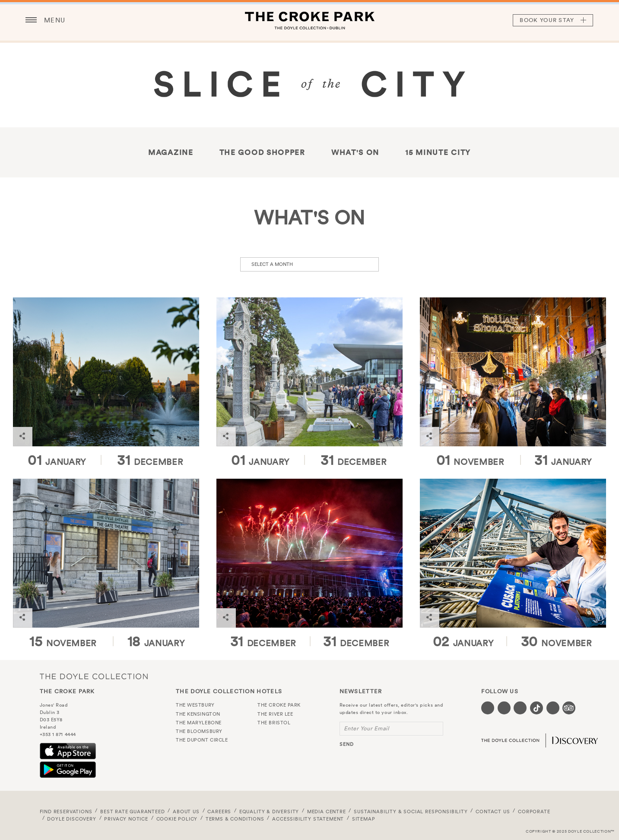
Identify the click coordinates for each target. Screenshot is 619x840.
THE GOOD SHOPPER (262, 152)
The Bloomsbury (199, 731)
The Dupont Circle (202, 740)
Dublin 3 (50, 712)
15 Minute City (438, 152)
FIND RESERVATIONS (66, 812)
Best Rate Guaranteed (133, 812)
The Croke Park (310, 20)
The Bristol (274, 723)
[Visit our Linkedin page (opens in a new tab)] (553, 708)
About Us (186, 812)
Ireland (48, 727)
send (347, 744)
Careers (219, 812)
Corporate (534, 812)
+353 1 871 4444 (58, 734)
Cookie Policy (177, 819)
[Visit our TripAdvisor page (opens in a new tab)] (569, 708)
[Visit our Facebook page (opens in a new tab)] (488, 708)
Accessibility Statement (308, 819)
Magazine (171, 152)
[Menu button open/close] (31, 20)
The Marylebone (199, 723)
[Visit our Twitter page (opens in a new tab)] (504, 708)
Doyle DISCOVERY (71, 819)
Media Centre (327, 812)
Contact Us (493, 812)
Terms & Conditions (235, 819)
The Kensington (198, 714)
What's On (355, 152)
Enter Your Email (367, 728)
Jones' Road (54, 705)
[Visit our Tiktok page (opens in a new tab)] (536, 708)
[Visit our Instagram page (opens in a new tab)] (520, 708)
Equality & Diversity (269, 812)
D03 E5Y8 (51, 720)
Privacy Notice (126, 819)
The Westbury (195, 705)
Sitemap (364, 819)
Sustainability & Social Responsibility (411, 812)
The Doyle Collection (94, 676)
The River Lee (275, 714)
